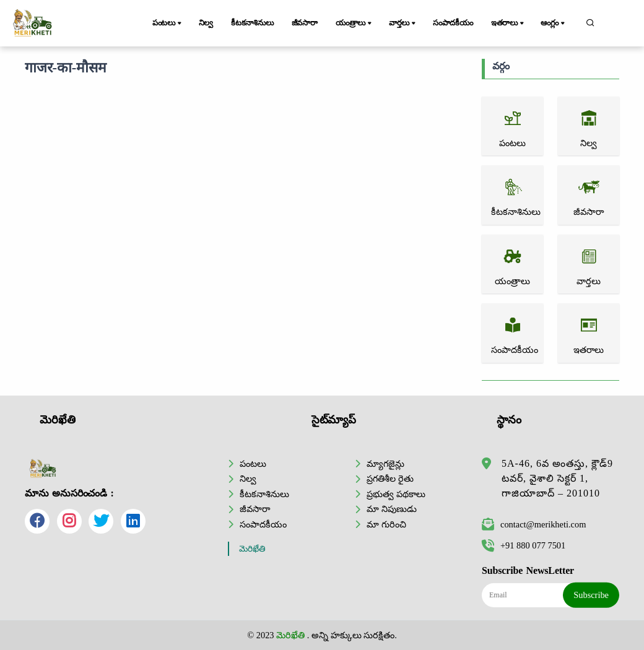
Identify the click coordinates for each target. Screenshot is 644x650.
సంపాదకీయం (453, 23)
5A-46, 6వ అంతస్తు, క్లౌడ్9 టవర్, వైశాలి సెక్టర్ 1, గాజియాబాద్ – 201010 (557, 478)
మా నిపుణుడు (392, 509)
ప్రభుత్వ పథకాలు (396, 494)
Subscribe (591, 595)
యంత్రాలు (355, 24)
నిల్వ (206, 23)
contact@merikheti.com (534, 524)
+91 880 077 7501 (524, 545)
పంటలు (168, 24)
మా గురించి (386, 524)
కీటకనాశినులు (252, 23)
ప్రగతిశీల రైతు (390, 479)
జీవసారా (305, 23)
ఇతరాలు (508, 24)
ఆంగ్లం (553, 24)
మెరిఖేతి (252, 549)
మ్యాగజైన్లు (385, 464)
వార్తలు (403, 24)
